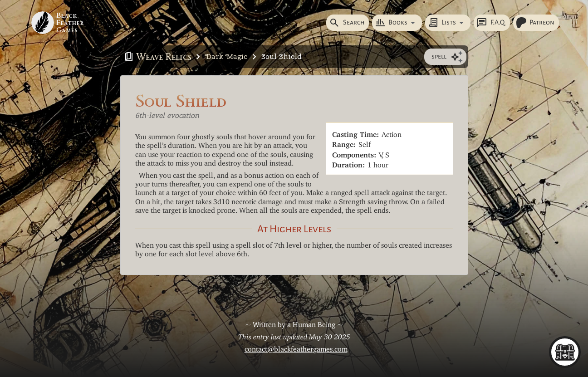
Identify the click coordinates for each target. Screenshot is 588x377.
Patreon (535, 23)
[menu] (565, 352)
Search (347, 23)
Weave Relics (164, 57)
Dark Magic (226, 56)
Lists (442, 23)
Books (391, 23)
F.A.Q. (491, 23)
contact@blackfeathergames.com (296, 347)
